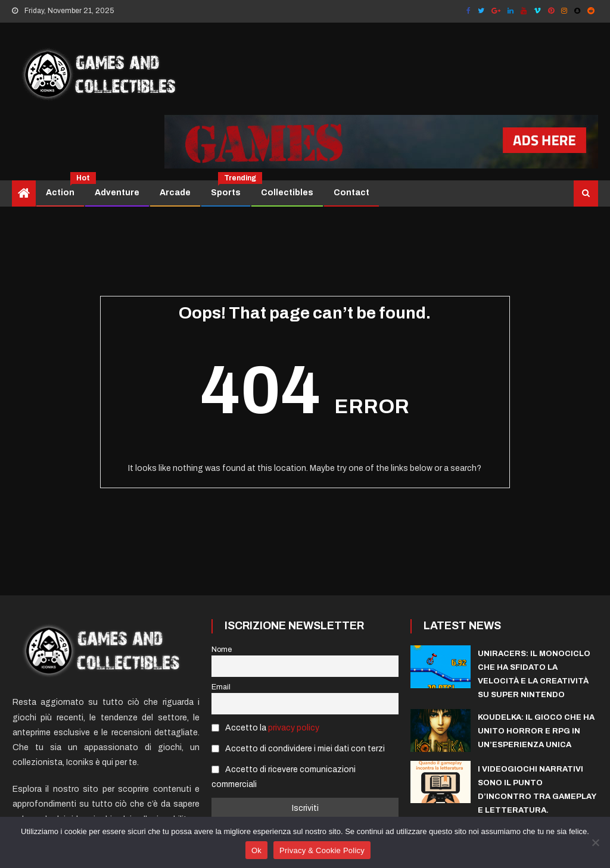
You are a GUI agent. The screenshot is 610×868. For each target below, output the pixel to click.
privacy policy (294, 728)
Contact (351, 193)
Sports (230, 189)
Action (65, 189)
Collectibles (287, 193)
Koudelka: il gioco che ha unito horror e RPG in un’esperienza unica (536, 731)
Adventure (117, 193)
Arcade (175, 193)
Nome (222, 650)
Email (221, 687)
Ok (256, 850)
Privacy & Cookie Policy (322, 850)
